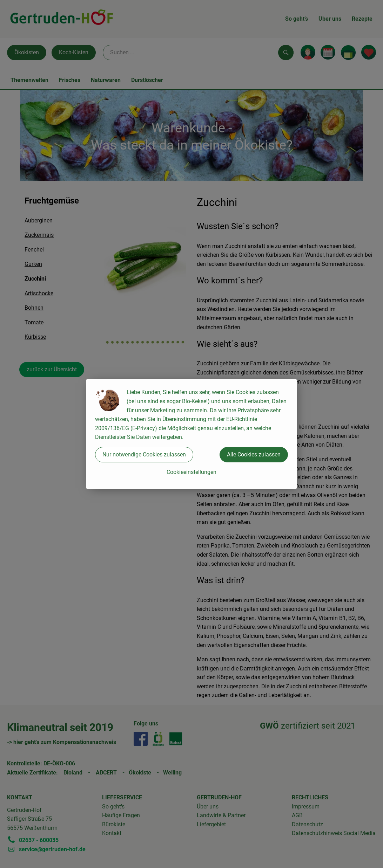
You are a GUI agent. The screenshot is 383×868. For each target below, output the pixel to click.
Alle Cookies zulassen (254, 454)
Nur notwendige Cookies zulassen (144, 454)
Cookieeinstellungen (191, 472)
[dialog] (191, 434)
